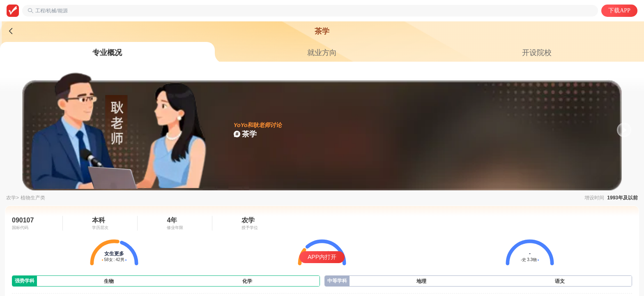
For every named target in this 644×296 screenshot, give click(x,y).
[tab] (107, 53)
